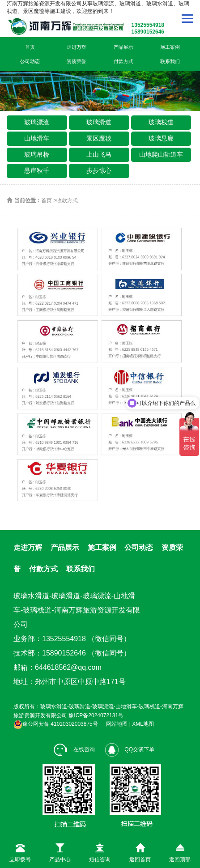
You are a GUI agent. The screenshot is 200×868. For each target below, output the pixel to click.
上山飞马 (99, 154)
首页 (30, 47)
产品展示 (123, 47)
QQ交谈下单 (130, 749)
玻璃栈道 (161, 122)
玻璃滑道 (99, 122)
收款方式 (67, 200)
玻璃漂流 (37, 122)
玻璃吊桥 (37, 154)
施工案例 (170, 47)
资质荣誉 (77, 61)
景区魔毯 (99, 138)
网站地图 (117, 724)
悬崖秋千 (37, 170)
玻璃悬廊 (161, 138)
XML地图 (143, 724)
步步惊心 (99, 170)
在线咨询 (74, 749)
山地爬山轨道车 (161, 154)
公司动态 (30, 61)
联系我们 (170, 61)
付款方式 (123, 61)
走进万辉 (77, 47)
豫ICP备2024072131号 (96, 715)
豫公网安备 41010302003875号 (56, 724)
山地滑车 (37, 138)
